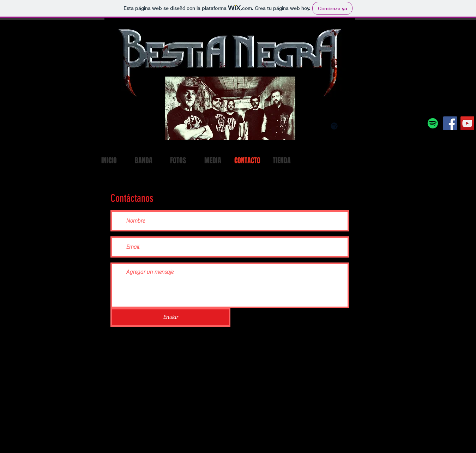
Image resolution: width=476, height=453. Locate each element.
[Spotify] (433, 123)
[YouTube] (467, 123)
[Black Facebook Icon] (370, 126)
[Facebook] (450, 123)
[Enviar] (170, 317)
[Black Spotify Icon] (334, 126)
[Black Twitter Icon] (382, 126)
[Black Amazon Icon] (358, 126)
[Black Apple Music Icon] (346, 126)
